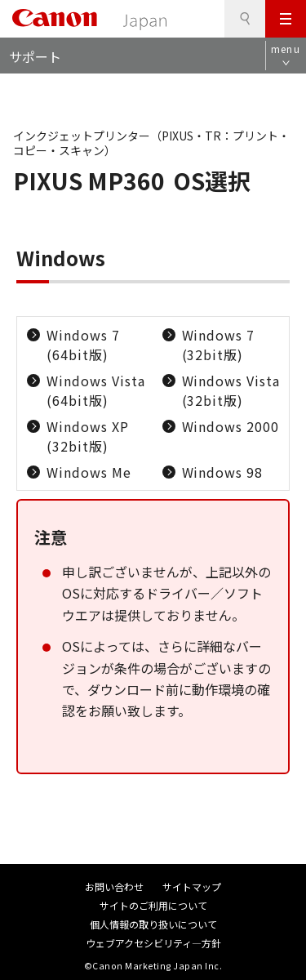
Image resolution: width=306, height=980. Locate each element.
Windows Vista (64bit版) (95, 390)
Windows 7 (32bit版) (219, 345)
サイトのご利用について (153, 905)
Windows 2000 (231, 426)
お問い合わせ (114, 886)
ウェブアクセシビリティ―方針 (153, 943)
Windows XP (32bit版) (88, 436)
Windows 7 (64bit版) (83, 345)
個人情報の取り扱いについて (153, 924)
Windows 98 (223, 472)
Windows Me (89, 472)
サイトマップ (192, 886)
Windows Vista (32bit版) (231, 390)
